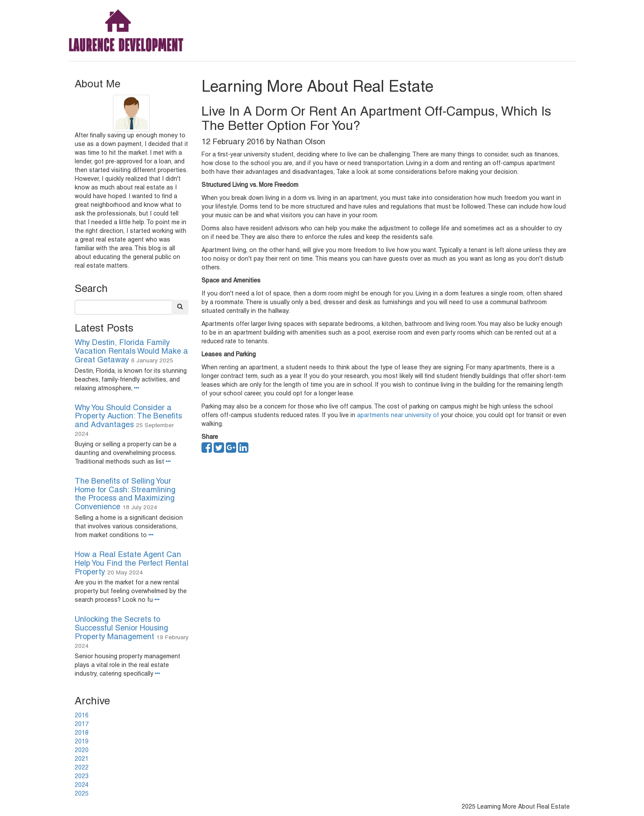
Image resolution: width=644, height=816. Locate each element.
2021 (82, 759)
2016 (82, 716)
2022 (82, 768)
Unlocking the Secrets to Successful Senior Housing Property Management (121, 629)
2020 (82, 751)
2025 (82, 794)
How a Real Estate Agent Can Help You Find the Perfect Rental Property (132, 564)
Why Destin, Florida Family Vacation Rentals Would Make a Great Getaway (131, 352)
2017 (82, 725)
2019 (82, 742)
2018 (82, 733)
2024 (82, 785)
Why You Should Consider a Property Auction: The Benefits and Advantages (128, 417)
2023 (82, 777)
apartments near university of (398, 416)
